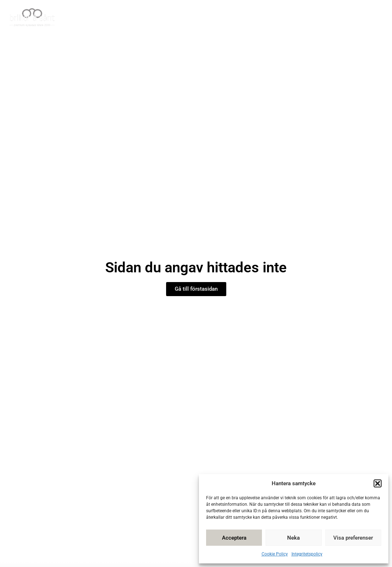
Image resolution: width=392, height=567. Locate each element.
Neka (293, 538)
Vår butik (121, 18)
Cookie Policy (275, 554)
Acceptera (234, 538)
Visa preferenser (353, 538)
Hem (86, 18)
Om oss (319, 18)
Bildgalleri (281, 18)
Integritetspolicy (307, 554)
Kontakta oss (362, 18)
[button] (378, 483)
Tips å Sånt (237, 18)
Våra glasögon (180, 18)
